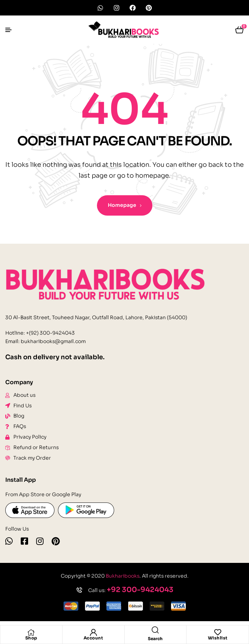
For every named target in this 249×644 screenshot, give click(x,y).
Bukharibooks (123, 576)
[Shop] (31, 632)
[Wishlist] (218, 632)
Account (93, 638)
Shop (31, 638)
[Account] (93, 632)
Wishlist (218, 638)
